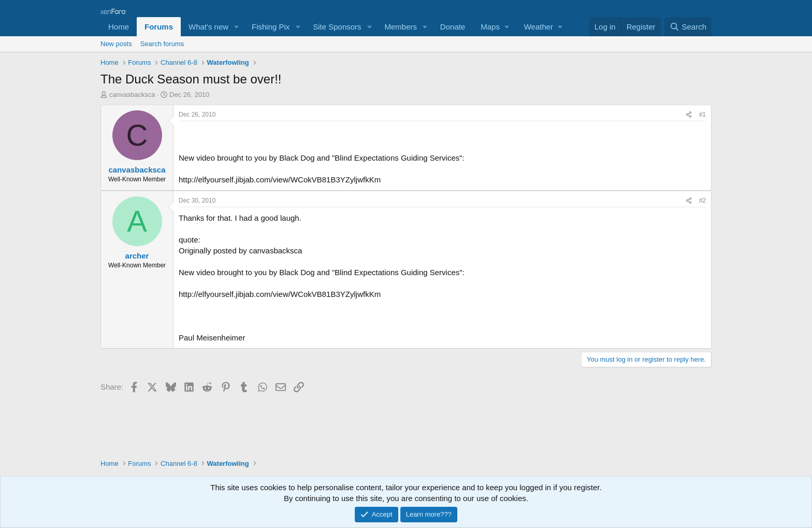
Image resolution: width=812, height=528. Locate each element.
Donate (453, 27)
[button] (237, 27)
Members (401, 27)
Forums (159, 27)
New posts (116, 44)
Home (119, 27)
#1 (702, 115)
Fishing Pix (271, 27)
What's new (208, 27)
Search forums (162, 44)
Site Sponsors (337, 27)
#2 (702, 201)
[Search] (688, 27)
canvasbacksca (132, 95)
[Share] (689, 115)
